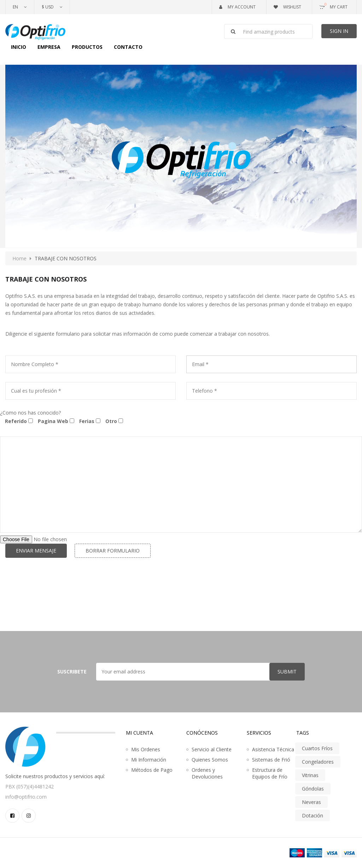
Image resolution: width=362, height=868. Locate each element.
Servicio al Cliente (212, 749)
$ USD (48, 7)
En (15, 7)
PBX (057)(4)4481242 (30, 786)
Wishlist (287, 7)
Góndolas (313, 789)
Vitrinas (310, 775)
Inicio (19, 47)
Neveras (311, 802)
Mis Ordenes (146, 749)
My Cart (333, 6)
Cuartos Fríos (317, 748)
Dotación (313, 815)
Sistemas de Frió (271, 760)
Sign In (339, 31)
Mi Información (149, 760)
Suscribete (72, 672)
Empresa (49, 47)
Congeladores (318, 762)
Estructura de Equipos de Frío (270, 773)
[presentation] (59, 589)
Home (19, 258)
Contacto (128, 47)
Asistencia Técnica (273, 749)
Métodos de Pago (152, 770)
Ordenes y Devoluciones (207, 773)
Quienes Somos (210, 760)
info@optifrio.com (26, 797)
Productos (87, 47)
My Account (237, 7)
